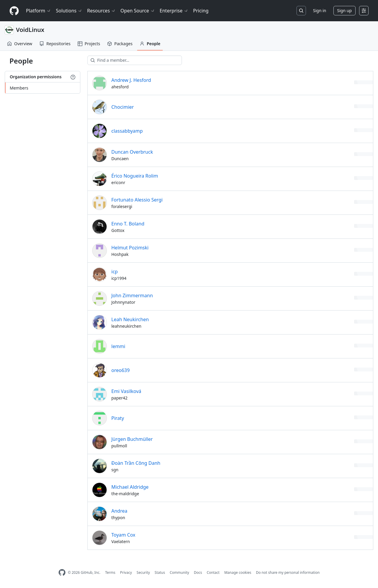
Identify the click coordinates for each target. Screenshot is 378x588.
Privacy (126, 572)
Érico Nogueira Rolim (135, 176)
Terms (110, 572)
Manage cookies (238, 572)
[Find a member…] (135, 60)
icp (115, 272)
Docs (198, 572)
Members (19, 88)
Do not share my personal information (288, 572)
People (150, 44)
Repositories (55, 44)
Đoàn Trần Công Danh (136, 463)
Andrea (119, 511)
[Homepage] (14, 11)
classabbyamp (127, 131)
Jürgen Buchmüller (132, 439)
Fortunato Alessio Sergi (137, 200)
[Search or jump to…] (301, 11)
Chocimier (123, 107)
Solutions (69, 11)
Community (180, 572)
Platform (39, 11)
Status (160, 572)
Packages (120, 44)
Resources (101, 11)
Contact (213, 572)
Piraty (118, 418)
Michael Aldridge (130, 487)
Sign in (320, 10)
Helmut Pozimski (130, 248)
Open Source (138, 11)
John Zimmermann (132, 295)
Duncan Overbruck (132, 152)
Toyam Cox (123, 535)
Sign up (344, 10)
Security (143, 572)
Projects (89, 44)
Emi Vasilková (126, 391)
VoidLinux (30, 30)
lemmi (118, 346)
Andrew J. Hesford (131, 80)
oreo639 (120, 370)
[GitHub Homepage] (62, 572)
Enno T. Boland (128, 224)
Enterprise (174, 11)
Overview (20, 44)
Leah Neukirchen (130, 319)
